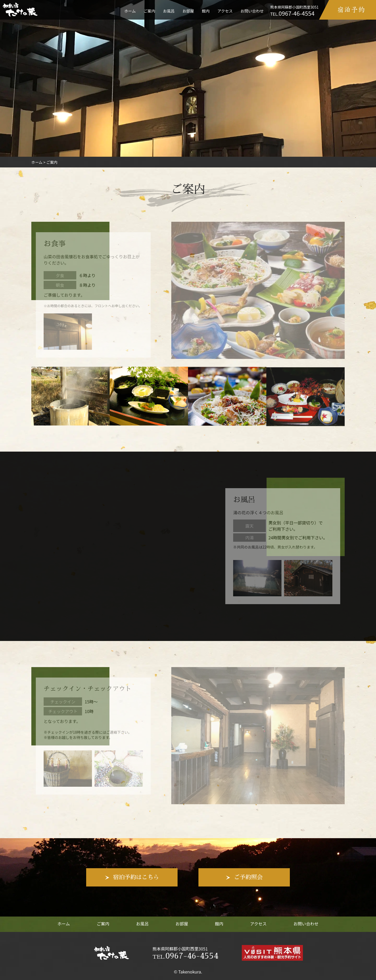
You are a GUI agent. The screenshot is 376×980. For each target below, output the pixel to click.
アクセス (225, 11)
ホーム (130, 11)
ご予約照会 (248, 877)
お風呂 (169, 11)
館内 (206, 11)
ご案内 (149, 11)
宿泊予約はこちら (136, 877)
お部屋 (188, 11)
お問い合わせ (252, 11)
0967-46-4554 (185, 956)
